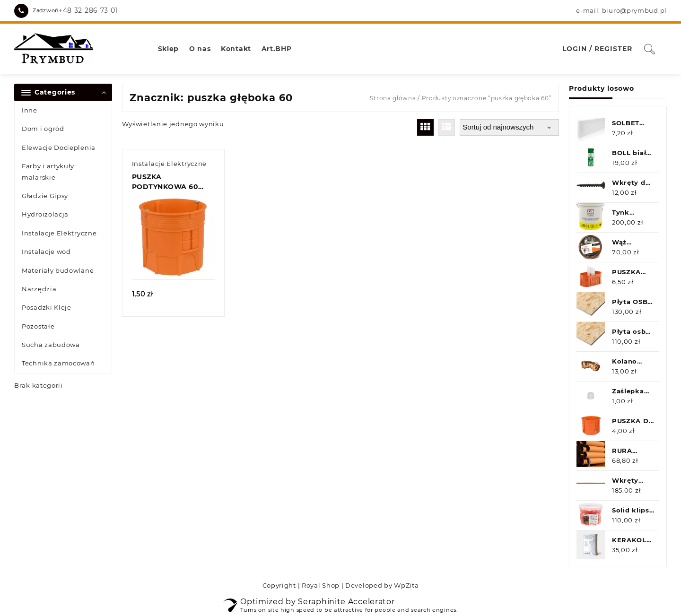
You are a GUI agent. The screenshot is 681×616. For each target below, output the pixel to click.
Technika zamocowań (58, 363)
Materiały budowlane (58, 270)
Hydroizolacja (45, 214)
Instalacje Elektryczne (59, 233)
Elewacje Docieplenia (59, 147)
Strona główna (393, 98)
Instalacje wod (46, 252)
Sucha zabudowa (51, 345)
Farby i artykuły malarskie (48, 171)
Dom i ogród (43, 129)
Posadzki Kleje (47, 307)
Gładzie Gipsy (45, 196)
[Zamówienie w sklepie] (509, 127)
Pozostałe (38, 326)
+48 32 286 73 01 (88, 10)
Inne (30, 110)
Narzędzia (39, 289)
